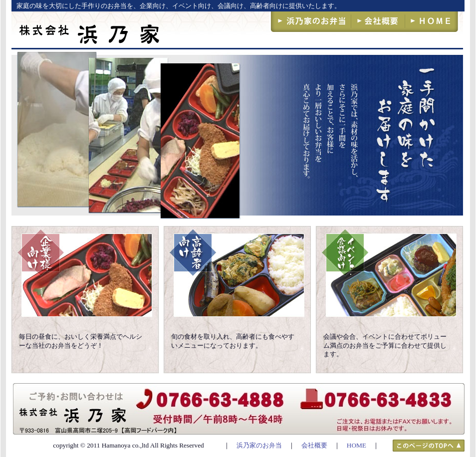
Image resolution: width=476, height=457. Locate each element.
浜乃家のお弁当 (259, 445)
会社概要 (314, 445)
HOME (357, 445)
